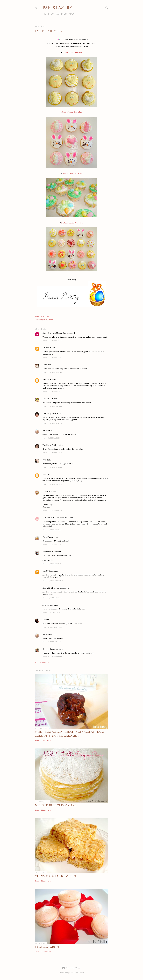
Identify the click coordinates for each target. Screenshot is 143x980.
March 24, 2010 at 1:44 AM (52, 511)
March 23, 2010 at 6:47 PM (52, 484)
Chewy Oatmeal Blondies (55, 876)
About (71, 14)
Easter (50, 320)
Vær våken (47, 379)
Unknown (47, 348)
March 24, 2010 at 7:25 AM (52, 530)
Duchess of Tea (49, 492)
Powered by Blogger (71, 968)
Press (63, 14)
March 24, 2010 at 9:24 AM (52, 544)
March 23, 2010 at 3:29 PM (52, 438)
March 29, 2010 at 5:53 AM (52, 657)
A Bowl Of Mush (50, 552)
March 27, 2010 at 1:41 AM (52, 612)
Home (46, 14)
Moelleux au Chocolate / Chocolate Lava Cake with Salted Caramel (69, 734)
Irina (44, 460)
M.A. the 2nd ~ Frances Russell (56, 518)
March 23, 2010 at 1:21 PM (52, 392)
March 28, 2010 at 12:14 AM (52, 627)
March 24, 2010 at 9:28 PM (52, 564)
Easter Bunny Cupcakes (72, 112)
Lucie (45, 365)
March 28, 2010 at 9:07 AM (52, 642)
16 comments (46, 740)
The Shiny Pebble (50, 413)
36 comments (46, 810)
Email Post (45, 316)
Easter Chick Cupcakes (72, 52)
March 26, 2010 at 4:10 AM (52, 598)
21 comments (46, 952)
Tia (44, 620)
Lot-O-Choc (48, 571)
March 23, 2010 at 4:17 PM (52, 467)
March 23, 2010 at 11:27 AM (52, 341)
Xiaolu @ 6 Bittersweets (53, 588)
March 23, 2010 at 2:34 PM (52, 423)
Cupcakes (44, 320)
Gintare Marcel (78, 973)
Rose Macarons (48, 947)
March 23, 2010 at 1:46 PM (52, 406)
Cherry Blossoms (50, 649)
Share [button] (37, 316)
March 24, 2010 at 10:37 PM (53, 581)
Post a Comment (42, 662)
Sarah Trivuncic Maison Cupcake (57, 333)
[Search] (107, 7)
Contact (54, 14)
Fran (44, 475)
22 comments (46, 881)
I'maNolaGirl (48, 399)
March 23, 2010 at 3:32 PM (52, 453)
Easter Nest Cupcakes (72, 173)
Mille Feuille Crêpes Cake (55, 805)
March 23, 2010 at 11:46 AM (52, 372)
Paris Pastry (57, 8)
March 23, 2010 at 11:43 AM (52, 358)
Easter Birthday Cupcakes (72, 223)
